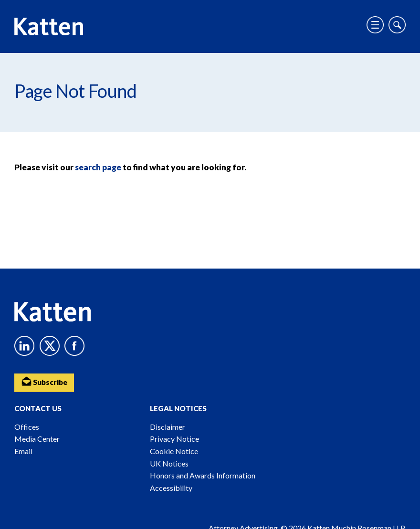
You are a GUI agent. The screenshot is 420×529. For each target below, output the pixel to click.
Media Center (37, 439)
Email (23, 451)
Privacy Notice (174, 439)
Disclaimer (168, 427)
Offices (27, 427)
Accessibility (171, 488)
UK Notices (169, 463)
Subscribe (45, 381)
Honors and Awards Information (203, 475)
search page (98, 167)
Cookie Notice (174, 451)
